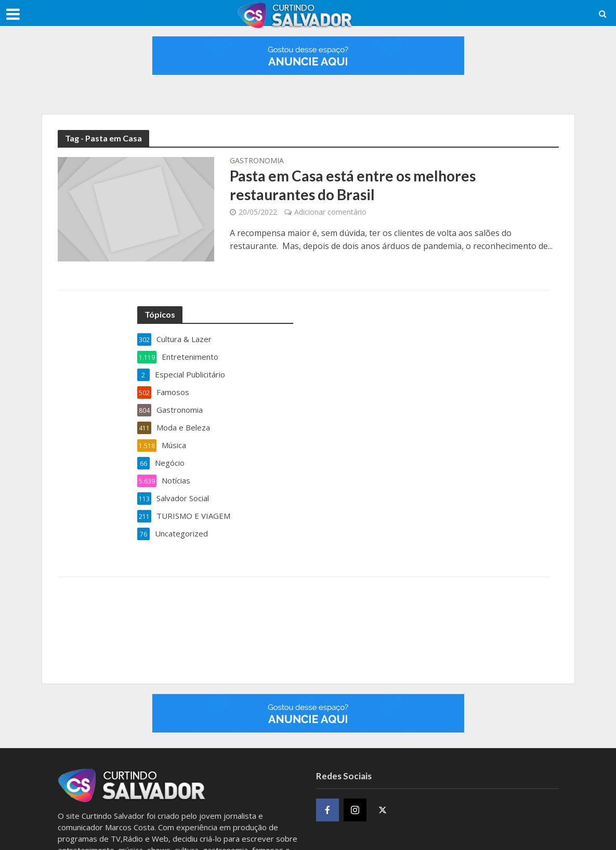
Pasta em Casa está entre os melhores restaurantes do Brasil (353, 185)
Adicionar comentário (330, 212)
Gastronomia (257, 161)
